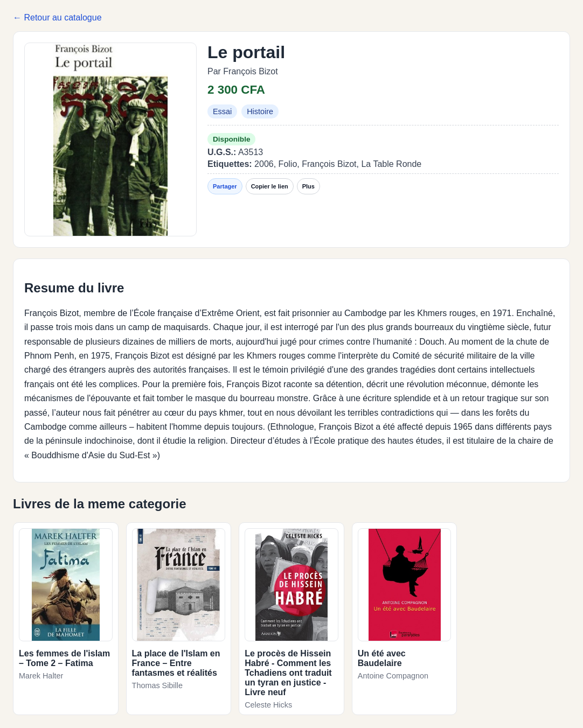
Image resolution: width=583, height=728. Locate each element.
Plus (308, 186)
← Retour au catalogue (57, 17)
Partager (225, 186)
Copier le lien (270, 186)
